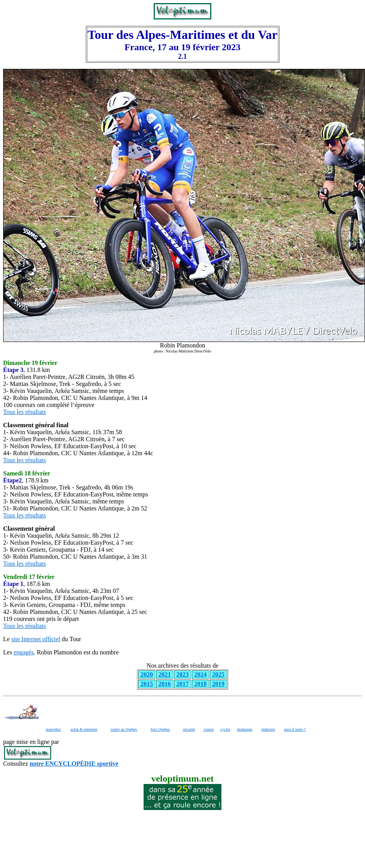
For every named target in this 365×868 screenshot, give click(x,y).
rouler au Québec (124, 729)
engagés (24, 652)
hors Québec (160, 729)
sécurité (189, 729)
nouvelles (53, 729)
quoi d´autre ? (295, 729)
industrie (268, 729)
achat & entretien (84, 729)
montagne (245, 729)
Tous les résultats (25, 412)
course (209, 729)
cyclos (225, 729)
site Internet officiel (36, 639)
